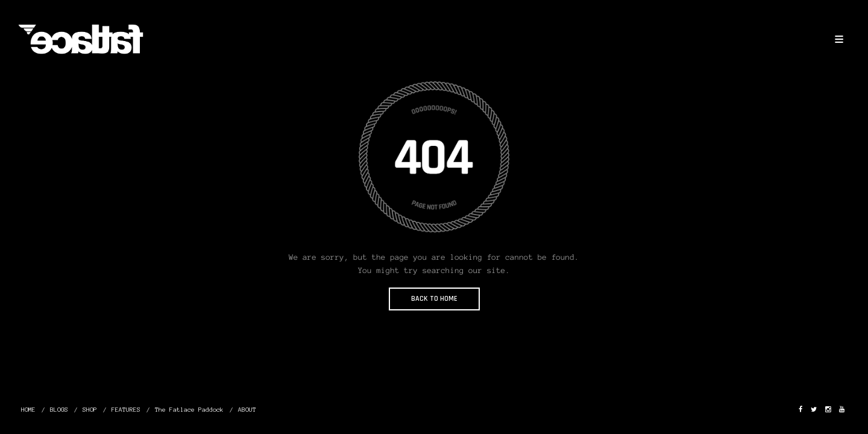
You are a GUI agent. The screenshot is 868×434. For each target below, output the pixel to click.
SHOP (90, 410)
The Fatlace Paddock (189, 410)
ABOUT (247, 410)
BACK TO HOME (434, 299)
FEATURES (126, 410)
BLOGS (59, 410)
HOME (28, 410)
